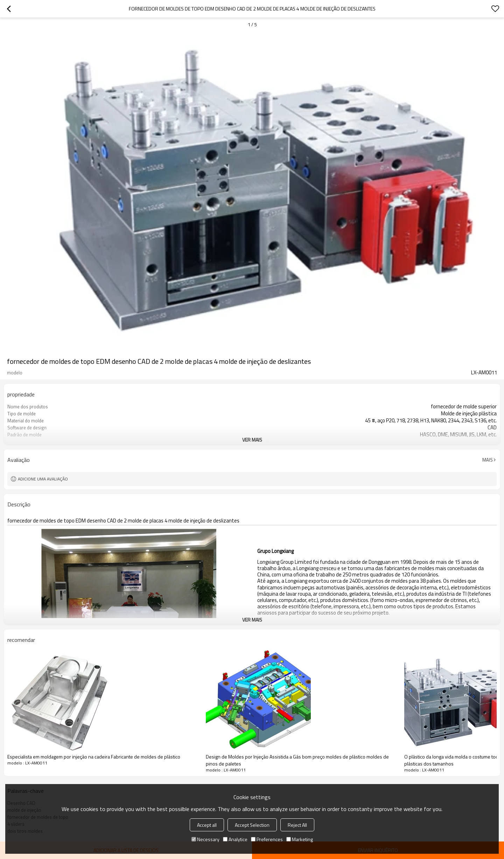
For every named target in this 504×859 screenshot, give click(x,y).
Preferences (267, 839)
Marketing (300, 839)
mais (488, 460)
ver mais (252, 440)
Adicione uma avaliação (43, 479)
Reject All (297, 825)
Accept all (207, 825)
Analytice (235, 839)
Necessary (205, 839)
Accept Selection (252, 825)
